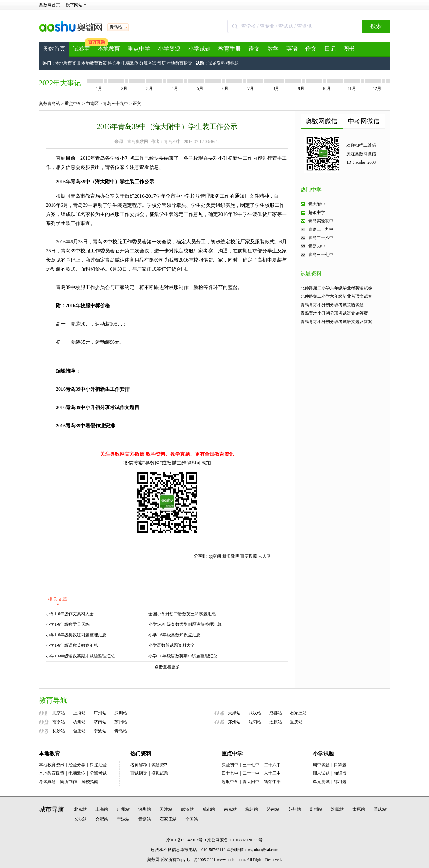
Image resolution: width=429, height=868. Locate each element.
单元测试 (321, 782)
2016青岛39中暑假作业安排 (85, 426)
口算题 (340, 765)
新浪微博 (231, 556)
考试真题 (47, 782)
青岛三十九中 (115, 104)
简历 (161, 63)
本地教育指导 (179, 63)
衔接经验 (98, 765)
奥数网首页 (49, 5)
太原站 (276, 722)
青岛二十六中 (321, 238)
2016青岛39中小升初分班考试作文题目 (98, 407)
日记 (330, 49)
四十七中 (230, 773)
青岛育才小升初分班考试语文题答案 (334, 313)
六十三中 (272, 773)
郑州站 (234, 722)
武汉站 (255, 713)
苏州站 (121, 722)
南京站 (59, 722)
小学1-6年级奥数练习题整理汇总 (76, 635)
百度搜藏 (249, 556)
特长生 (114, 63)
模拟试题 (160, 773)
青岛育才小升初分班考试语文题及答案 (336, 322)
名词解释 (139, 765)
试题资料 (217, 63)
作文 (311, 49)
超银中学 (317, 212)
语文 (254, 49)
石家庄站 (298, 713)
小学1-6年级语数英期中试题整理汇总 (183, 656)
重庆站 (296, 722)
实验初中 (230, 765)
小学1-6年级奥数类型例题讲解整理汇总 (185, 624)
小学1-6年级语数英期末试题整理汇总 (80, 656)
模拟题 (232, 63)
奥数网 (153, 860)
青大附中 (317, 204)
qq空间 (215, 556)
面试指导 (139, 773)
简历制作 (68, 782)
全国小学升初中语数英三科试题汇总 (182, 614)
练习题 (340, 782)
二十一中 (251, 773)
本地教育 (109, 49)
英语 (292, 49)
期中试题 (321, 765)
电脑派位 (130, 63)
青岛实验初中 (321, 221)
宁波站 (100, 731)
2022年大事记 (60, 83)
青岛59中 (317, 246)
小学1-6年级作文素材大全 (70, 614)
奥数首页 (54, 49)
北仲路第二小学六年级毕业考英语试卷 (336, 288)
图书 (349, 49)
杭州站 (79, 722)
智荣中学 (272, 782)
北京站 (59, 713)
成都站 (276, 713)
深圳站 (121, 713)
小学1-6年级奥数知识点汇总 (174, 635)
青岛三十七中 (321, 255)
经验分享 (77, 765)
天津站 (234, 713)
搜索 (376, 26)
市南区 (92, 104)
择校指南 (90, 782)
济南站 (100, 722)
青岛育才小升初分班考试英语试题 (332, 305)
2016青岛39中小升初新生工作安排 (93, 389)
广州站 (100, 713)
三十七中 (251, 765)
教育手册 (230, 49)
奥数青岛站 (49, 104)
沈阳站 (255, 722)
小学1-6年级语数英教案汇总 (72, 645)
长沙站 (59, 731)
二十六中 (272, 765)
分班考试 (148, 63)
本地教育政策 (94, 63)
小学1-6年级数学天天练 (68, 624)
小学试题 (199, 49)
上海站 (79, 713)
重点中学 (139, 49)
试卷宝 (81, 49)
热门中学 (311, 190)
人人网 (264, 556)
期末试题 (321, 773)
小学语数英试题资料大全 (172, 645)
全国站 (192, 819)
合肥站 (79, 731)
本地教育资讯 (68, 63)
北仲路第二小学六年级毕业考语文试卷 (336, 296)
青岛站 (121, 731)
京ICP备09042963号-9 (186, 840)
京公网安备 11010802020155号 (235, 840)
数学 (273, 49)
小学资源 (169, 49)
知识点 (340, 773)
